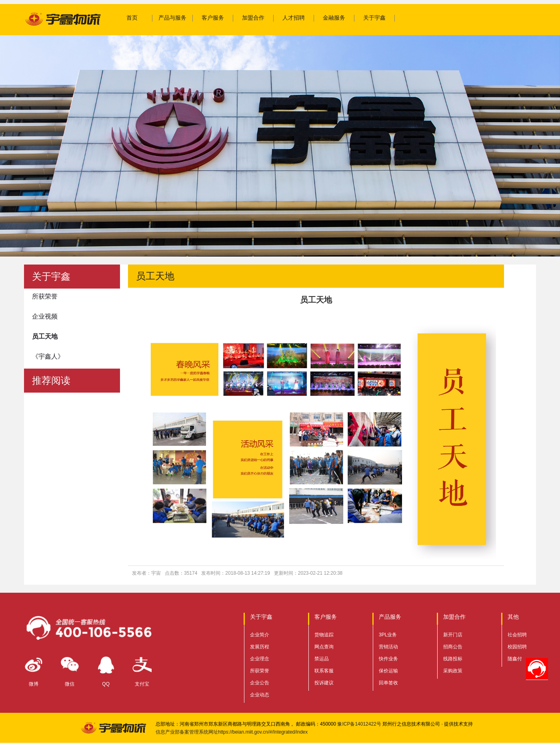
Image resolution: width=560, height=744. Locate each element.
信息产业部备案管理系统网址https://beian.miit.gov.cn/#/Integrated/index (232, 732)
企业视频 (45, 316)
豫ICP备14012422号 (359, 724)
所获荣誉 (45, 296)
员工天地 (45, 336)
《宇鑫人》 (48, 356)
